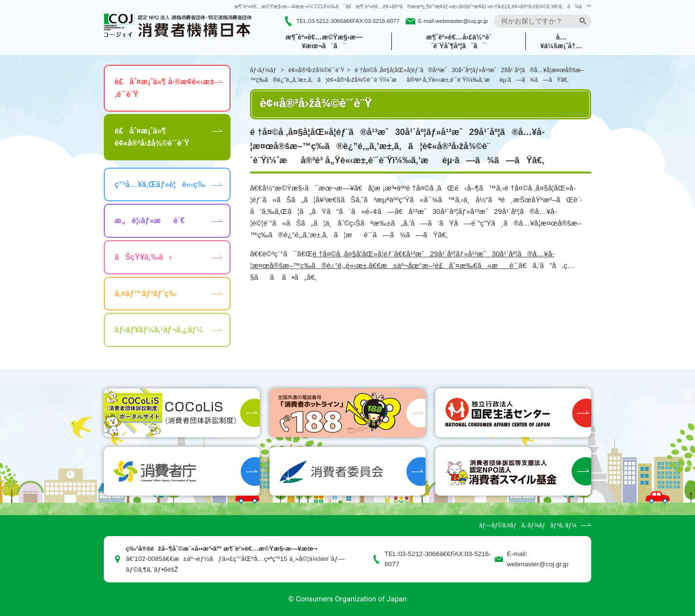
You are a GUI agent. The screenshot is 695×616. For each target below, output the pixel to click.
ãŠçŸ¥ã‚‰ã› (143, 257)
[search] (538, 21)
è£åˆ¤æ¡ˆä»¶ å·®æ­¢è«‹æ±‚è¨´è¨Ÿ (164, 88)
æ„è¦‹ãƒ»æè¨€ (150, 221)
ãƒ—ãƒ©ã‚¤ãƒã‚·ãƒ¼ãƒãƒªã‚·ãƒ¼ (528, 525)
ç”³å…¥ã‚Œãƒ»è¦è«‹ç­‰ (160, 184)
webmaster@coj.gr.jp (462, 21)
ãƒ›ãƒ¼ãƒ (264, 70)
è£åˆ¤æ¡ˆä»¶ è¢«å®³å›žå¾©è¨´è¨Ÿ (152, 137)
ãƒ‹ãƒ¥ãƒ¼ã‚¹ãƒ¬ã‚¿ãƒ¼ (159, 330)
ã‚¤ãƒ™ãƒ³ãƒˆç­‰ (145, 294)
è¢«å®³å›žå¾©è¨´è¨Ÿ (317, 70)
